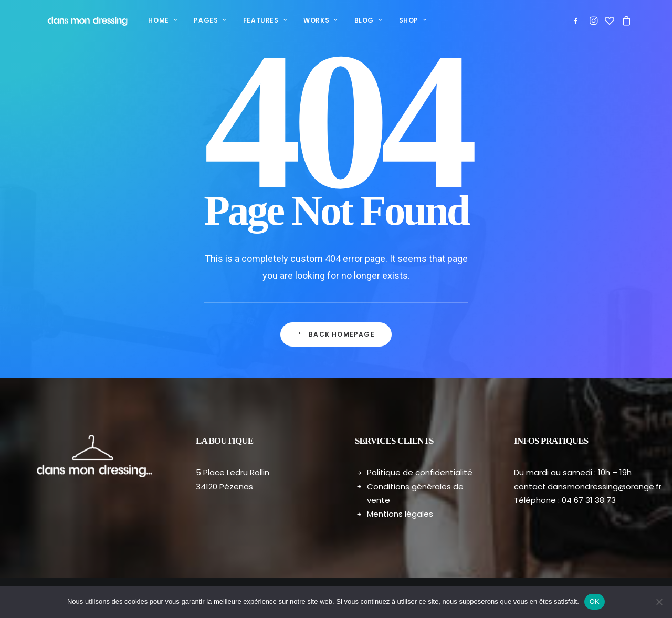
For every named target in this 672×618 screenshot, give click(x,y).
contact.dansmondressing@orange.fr (588, 486)
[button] (578, 20)
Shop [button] (402, 20)
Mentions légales (400, 514)
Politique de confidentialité (420, 472)
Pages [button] (199, 20)
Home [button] (151, 20)
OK (595, 601)
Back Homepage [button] (336, 334)
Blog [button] (357, 20)
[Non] (659, 602)
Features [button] (254, 20)
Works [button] (309, 20)
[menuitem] (151, 20)
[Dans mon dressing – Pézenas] (80, 20)
